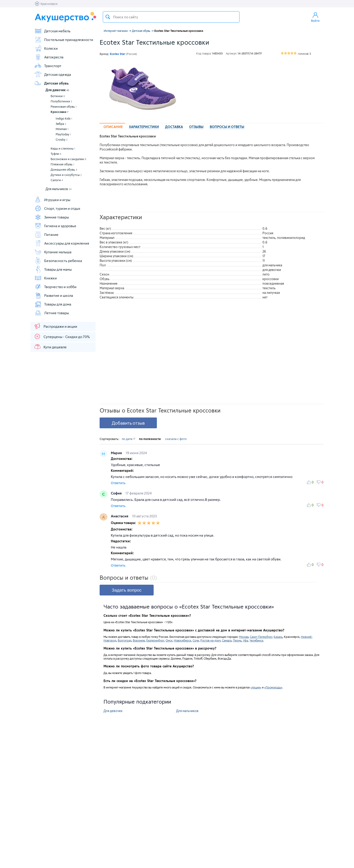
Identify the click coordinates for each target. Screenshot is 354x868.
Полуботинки (61, 101)
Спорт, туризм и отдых (57, 208)
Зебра (61, 124)
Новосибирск (182, 640)
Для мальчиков (59, 189)
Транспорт (48, 66)
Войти (315, 17)
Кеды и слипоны (63, 148)
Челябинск (256, 640)
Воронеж (139, 640)
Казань (278, 637)
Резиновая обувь (64, 106)
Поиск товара (108, 17)
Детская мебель (52, 31)
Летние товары (52, 313)
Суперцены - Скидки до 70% (62, 336)
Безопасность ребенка (58, 261)
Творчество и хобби (55, 287)
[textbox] (171, 17)
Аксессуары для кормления (62, 243)
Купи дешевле (50, 347)
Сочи (196, 640)
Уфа (245, 640)
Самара (227, 640)
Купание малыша (53, 252)
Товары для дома (53, 304)
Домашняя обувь (64, 169)
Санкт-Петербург (261, 637)
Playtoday (63, 134)
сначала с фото (176, 439)
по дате (129, 439)
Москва (244, 637)
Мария (117, 453)
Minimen (62, 129)
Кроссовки (60, 112)
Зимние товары (52, 217)
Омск (169, 640)
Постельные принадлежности (64, 40)
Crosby (62, 139)
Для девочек (57, 90)
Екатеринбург (155, 640)
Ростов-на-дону (210, 640)
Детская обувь (52, 83)
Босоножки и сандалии (68, 159)
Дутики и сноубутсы (66, 175)
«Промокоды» (273, 687)
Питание (46, 235)
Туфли (56, 154)
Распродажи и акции (55, 326)
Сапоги (57, 180)
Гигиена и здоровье (55, 226)
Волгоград (125, 640)
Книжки (46, 278)
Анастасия (120, 516)
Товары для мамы (53, 269)
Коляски (46, 48)
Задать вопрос (127, 590)
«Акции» (256, 687)
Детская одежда (53, 74)
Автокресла (49, 57)
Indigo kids (64, 118)
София (117, 493)
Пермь (237, 640)
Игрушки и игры (52, 200)
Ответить (118, 483)
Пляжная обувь (62, 164)
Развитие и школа (54, 295)
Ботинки (58, 96)
